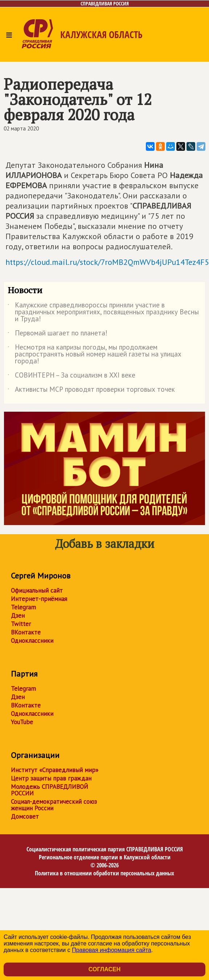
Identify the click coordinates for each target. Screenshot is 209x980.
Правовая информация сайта (112, 950)
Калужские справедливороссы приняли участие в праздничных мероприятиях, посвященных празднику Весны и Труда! (103, 312)
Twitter (21, 624)
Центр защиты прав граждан (51, 778)
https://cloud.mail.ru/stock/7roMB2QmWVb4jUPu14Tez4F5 (107, 262)
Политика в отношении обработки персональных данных (104, 873)
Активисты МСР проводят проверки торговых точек (91, 391)
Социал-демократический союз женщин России (54, 805)
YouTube (22, 722)
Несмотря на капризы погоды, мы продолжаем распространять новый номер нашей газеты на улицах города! (95, 354)
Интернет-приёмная (39, 599)
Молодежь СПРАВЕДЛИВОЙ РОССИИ (50, 790)
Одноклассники (32, 641)
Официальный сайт (37, 590)
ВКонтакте (26, 632)
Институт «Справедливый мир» (55, 770)
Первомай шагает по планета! (58, 334)
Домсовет (25, 816)
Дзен (18, 616)
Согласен (104, 969)
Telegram (23, 607)
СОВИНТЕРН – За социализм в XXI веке (71, 376)
